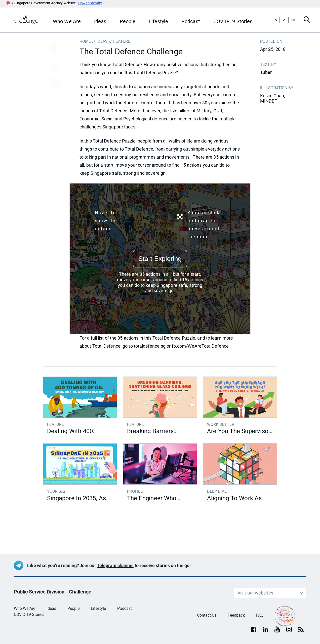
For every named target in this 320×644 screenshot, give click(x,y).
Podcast (125, 608)
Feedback (236, 615)
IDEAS (102, 41)
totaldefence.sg (150, 346)
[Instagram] (289, 629)
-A (275, 20)
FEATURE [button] (122, 41)
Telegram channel (115, 565)
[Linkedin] (265, 629)
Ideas (51, 608)
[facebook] (254, 629)
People (73, 608)
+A (293, 20)
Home (85, 41)
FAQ (260, 615)
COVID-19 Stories (29, 614)
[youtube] (277, 629)
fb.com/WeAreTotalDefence (200, 346)
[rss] (301, 629)
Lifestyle (98, 608)
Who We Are (25, 608)
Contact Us (207, 615)
